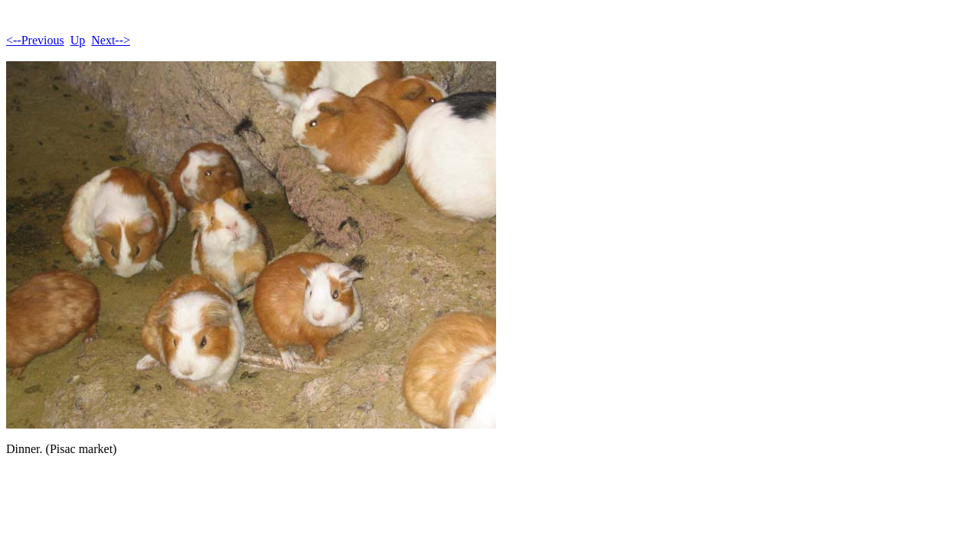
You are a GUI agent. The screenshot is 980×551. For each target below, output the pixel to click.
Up (78, 40)
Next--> (111, 40)
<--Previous (35, 40)
